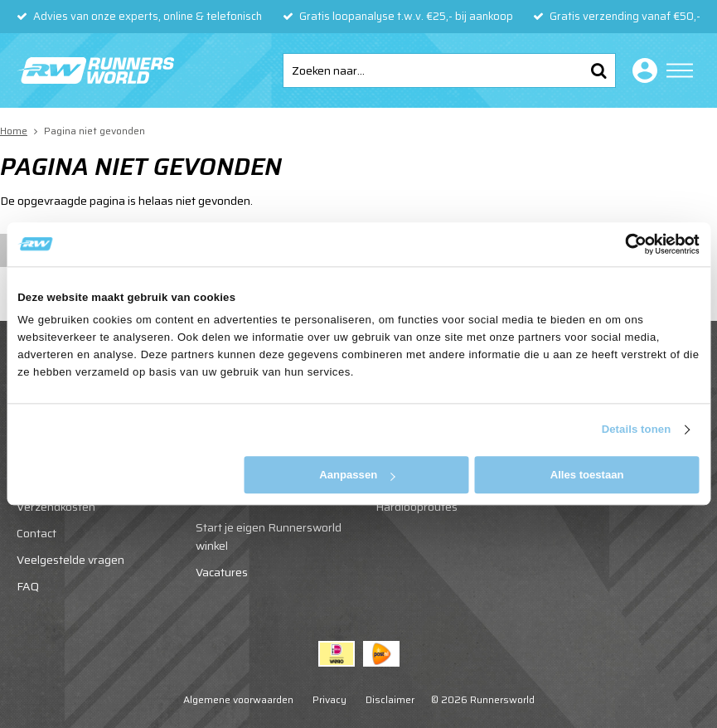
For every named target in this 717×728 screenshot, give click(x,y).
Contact (36, 533)
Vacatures (222, 572)
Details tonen (637, 430)
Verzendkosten (56, 507)
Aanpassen (357, 475)
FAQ (28, 586)
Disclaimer (390, 699)
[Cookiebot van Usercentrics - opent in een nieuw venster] (627, 244)
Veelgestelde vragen (70, 560)
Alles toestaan (587, 475)
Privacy (329, 699)
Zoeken (598, 70)
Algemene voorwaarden (238, 699)
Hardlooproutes (417, 507)
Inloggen (642, 70)
